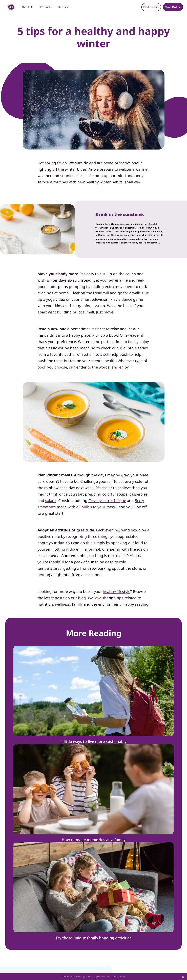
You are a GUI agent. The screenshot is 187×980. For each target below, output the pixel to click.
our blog (78, 598)
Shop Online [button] (173, 7)
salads (51, 500)
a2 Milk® (115, 243)
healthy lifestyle (117, 591)
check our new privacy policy (111, 976)
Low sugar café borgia (136, 239)
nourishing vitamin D (125, 228)
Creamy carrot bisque (107, 500)
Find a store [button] (151, 7)
